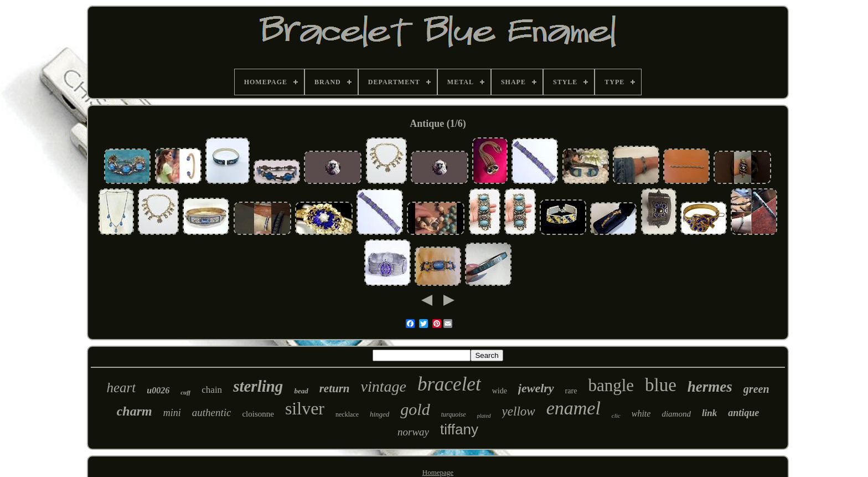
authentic (212, 412)
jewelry (536, 388)
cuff (185, 392)
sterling (258, 386)
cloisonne (258, 414)
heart (121, 388)
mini (172, 413)
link (709, 413)
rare (571, 391)
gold (415, 409)
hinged (379, 414)
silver (305, 408)
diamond (676, 414)
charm (135, 411)
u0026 (158, 390)
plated (484, 416)
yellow (519, 411)
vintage (384, 386)
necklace (347, 414)
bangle (611, 385)
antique (743, 413)
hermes (710, 387)
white (641, 414)
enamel (573, 408)
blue (661, 385)
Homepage (438, 472)
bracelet (449, 384)
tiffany (459, 429)
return (335, 388)
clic (616, 416)
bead (301, 391)
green (756, 389)
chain (212, 390)
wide (500, 391)
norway (413, 432)
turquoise (454, 414)
